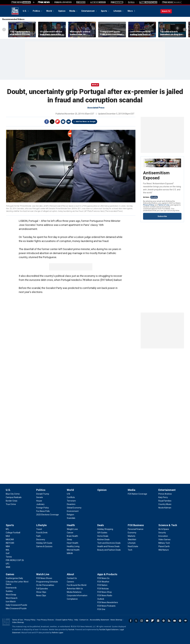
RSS (169, 621)
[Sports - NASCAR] (10, 539)
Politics (37, 11)
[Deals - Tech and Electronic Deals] (109, 543)
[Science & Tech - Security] (162, 533)
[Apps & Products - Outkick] (101, 599)
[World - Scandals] (71, 518)
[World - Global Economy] (74, 508)
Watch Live (43, 574)
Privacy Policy (149, 205)
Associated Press (96, 108)
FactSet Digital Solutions (109, 630)
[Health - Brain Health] (72, 536)
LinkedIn (158, 621)
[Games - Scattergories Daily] (14, 578)
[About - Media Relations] (74, 592)
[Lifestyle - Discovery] (41, 539)
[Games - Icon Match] (11, 602)
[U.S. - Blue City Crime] (13, 494)
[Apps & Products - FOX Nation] (102, 585)
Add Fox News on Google (86, 122)
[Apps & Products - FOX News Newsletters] (108, 602)
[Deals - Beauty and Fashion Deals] (109, 550)
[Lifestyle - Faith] (38, 536)
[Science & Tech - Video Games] (164, 539)
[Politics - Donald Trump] (43, 494)
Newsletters (175, 621)
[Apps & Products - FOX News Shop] (105, 592)
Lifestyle (118, 11)
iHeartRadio (186, 621)
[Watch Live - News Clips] (41, 595)
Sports (104, 11)
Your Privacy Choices (45, 620)
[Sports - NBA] (8, 546)
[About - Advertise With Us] (75, 589)
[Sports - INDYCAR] (10, 543)
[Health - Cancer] (70, 533)
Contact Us (84, 620)
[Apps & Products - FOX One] (101, 609)
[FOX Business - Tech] (130, 550)
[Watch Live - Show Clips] (41, 592)
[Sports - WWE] (8, 567)
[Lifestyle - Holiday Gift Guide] (44, 543)
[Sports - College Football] (13, 533)
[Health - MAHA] (70, 553)
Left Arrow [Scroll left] (4, 30)
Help (76, 620)
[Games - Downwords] (11, 588)
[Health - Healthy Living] (73, 546)
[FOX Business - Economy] (132, 533)
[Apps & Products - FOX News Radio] (105, 595)
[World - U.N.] (69, 494)
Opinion (62, 11)
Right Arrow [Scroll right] (185, 30)
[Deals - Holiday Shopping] (105, 529)
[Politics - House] (39, 501)
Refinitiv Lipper (57, 633)
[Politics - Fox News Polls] (43, 511)
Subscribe (162, 216)
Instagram (142, 621)
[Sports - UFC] (8, 564)
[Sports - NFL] (7, 529)
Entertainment (88, 11)
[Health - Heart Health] (73, 543)
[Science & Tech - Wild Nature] (164, 550)
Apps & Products (107, 574)
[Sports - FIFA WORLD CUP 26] (15, 560)
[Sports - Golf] (8, 553)
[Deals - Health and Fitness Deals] (108, 546)
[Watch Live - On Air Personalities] (45, 585)
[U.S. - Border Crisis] (12, 501)
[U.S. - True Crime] (11, 504)
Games (10, 574)
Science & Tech (168, 525)
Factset (71, 630)
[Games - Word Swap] (11, 595)
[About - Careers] (70, 582)
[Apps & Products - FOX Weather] (103, 582)
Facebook (47, 122)
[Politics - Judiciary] (40, 504)
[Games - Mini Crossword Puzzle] (16, 608)
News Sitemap (116, 620)
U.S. (25, 11)
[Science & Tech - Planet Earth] (164, 546)
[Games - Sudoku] (9, 591)
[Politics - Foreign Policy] (43, 508)
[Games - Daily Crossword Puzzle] (16, 605)
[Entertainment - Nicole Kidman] (165, 508)
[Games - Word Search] (12, 598)
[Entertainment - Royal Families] (165, 501)
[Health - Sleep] (69, 539)
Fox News (15, 11)
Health (71, 525)
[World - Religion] (70, 515)
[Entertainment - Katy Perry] (163, 497)
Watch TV (166, 11)
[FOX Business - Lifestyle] (132, 543)
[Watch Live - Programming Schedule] (47, 582)
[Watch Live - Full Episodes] (42, 589)
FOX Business (136, 525)
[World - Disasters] (71, 504)
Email (69, 122)
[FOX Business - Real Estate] (133, 546)
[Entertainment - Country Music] (165, 504)
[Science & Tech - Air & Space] (164, 529)
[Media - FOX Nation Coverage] (137, 494)
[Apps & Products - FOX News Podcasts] (106, 606)
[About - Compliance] (72, 599)
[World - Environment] (73, 511)
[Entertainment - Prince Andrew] (165, 494)
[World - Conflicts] (71, 497)
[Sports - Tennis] (9, 557)
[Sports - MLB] (8, 536)
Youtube (147, 621)
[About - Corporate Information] (77, 595)
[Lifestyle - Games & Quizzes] (44, 546)
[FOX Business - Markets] (132, 536)
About (70, 574)
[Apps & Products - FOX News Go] (103, 578)
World (49, 11)
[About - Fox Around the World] (77, 585)
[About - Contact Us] (72, 578)
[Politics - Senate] (40, 497)
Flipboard (58, 122)
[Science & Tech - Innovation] (163, 536)
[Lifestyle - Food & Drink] (42, 533)
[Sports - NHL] (8, 550)
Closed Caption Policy (64, 620)
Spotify (180, 621)
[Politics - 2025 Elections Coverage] (47, 515)
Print (63, 122)
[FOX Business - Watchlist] (132, 539)
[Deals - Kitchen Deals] (103, 539)
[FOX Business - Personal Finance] (136, 529)
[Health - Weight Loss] (72, 529)
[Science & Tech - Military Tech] (164, 543)
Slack (164, 621)
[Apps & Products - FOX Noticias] (103, 589)
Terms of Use (164, 205)
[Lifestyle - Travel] (39, 529)
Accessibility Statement (99, 620)
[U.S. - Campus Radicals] (14, 497)
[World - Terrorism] (71, 501)
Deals (101, 525)
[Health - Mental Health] (73, 550)
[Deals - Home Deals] (103, 536)
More (130, 11)
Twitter (52, 122)
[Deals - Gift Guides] (102, 533)
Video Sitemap (18, 622)
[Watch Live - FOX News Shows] (44, 578)
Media (72, 11)
